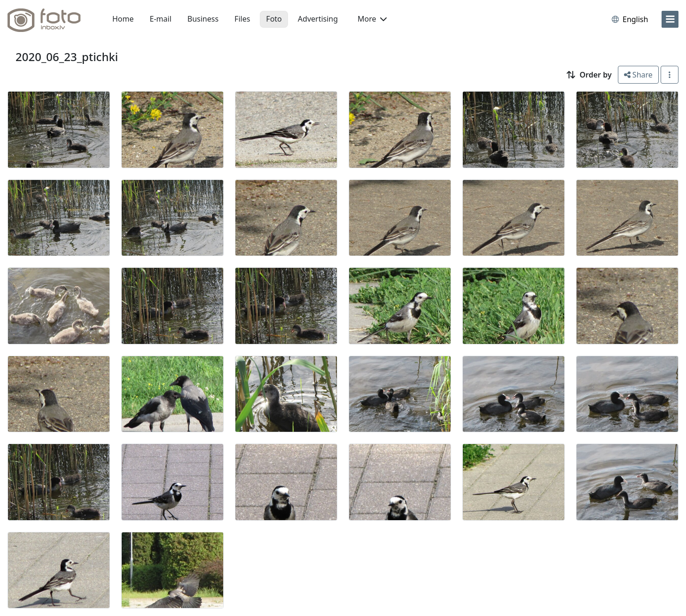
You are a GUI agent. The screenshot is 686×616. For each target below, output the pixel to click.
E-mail (161, 19)
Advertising (318, 19)
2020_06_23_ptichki (67, 57)
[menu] (670, 19)
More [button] (372, 19)
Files (242, 19)
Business (203, 19)
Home (123, 19)
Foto (274, 19)
